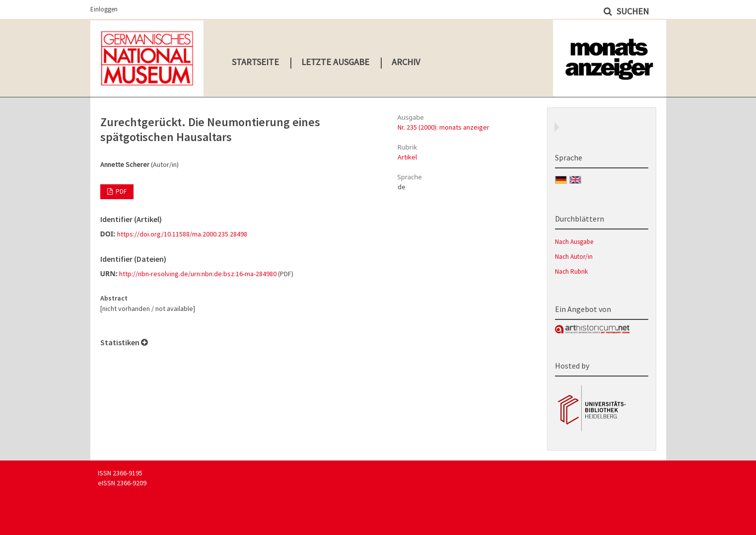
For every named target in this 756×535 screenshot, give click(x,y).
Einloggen (104, 9)
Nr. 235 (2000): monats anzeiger (444, 127)
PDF (120, 191)
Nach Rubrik (571, 271)
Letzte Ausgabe (335, 62)
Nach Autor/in (574, 257)
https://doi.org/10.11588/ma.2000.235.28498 (182, 234)
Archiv (406, 62)
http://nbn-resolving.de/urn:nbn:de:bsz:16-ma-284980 (198, 274)
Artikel (407, 157)
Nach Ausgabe (574, 242)
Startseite (255, 62)
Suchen (632, 11)
